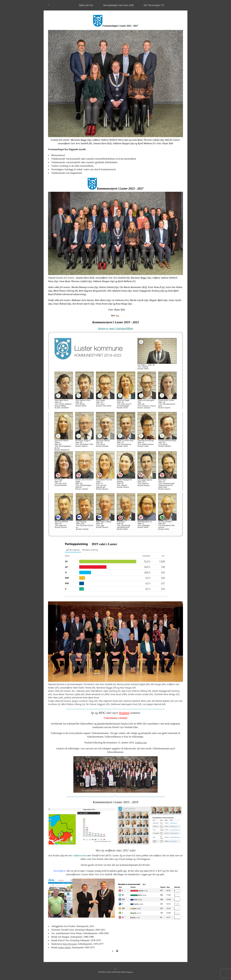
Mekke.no (130, 972)
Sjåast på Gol (86, 5)
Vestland (124, 713)
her (118, 316)
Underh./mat (141, 743)
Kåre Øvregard (70, 944)
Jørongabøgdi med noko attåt (118, 5)
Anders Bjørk (64, 947)
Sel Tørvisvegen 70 (154, 5)
